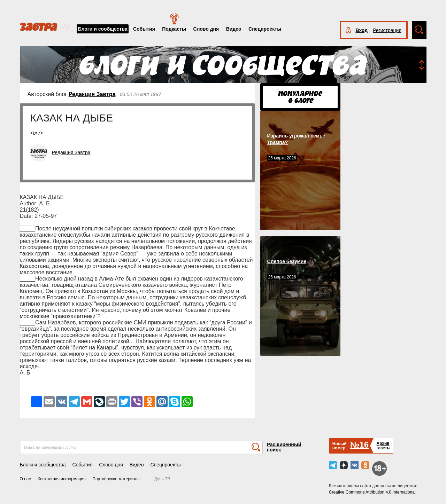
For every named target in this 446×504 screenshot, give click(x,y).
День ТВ (162, 479)
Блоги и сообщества (103, 29)
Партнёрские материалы (116, 479)
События (144, 29)
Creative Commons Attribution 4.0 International (372, 492)
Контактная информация (62, 479)
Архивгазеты (383, 446)
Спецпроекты (265, 29)
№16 (359, 445)
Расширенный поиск (284, 447)
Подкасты (174, 29)
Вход (362, 30)
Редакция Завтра (92, 94)
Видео (234, 29)
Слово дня (206, 29)
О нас (25, 479)
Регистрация (387, 30)
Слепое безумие (287, 261)
